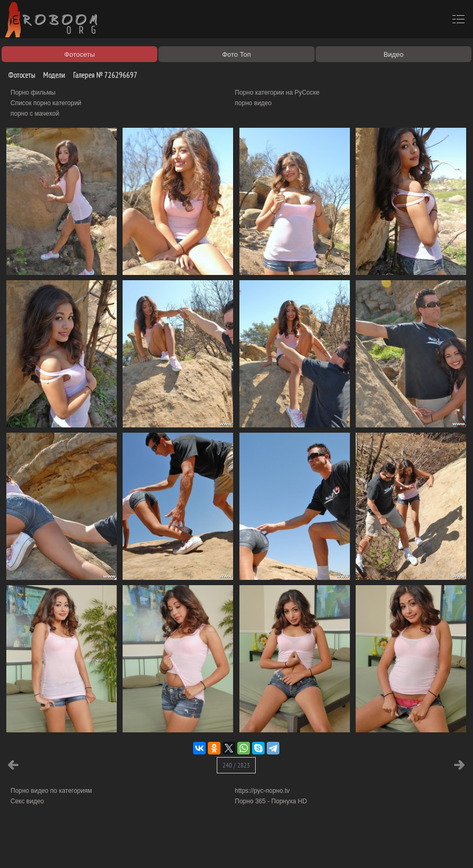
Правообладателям (97, 848)
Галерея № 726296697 (101, 75)
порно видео (253, 103)
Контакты (183, 848)
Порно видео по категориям (51, 791)
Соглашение (146, 848)
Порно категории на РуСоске (277, 93)
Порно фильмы (33, 93)
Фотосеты (18, 75)
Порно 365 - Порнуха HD (271, 801)
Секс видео (27, 801)
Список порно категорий (46, 103)
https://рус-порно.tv (262, 791)
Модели (50, 75)
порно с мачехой (35, 114)
